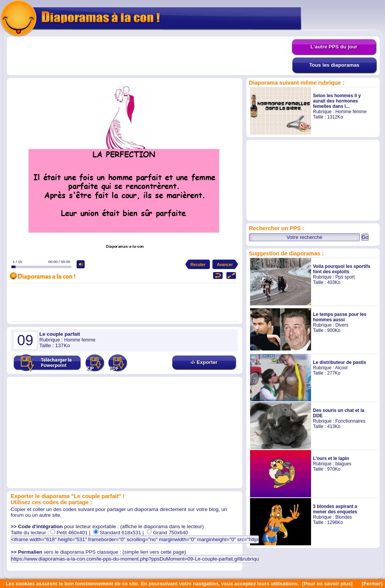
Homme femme (351, 112)
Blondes (344, 517)
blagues (343, 464)
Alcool (341, 368)
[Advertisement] (149, 56)
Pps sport (345, 277)
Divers (342, 325)
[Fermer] (372, 584)
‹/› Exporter (204, 362)
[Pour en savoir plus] (327, 584)
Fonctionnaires (351, 421)
